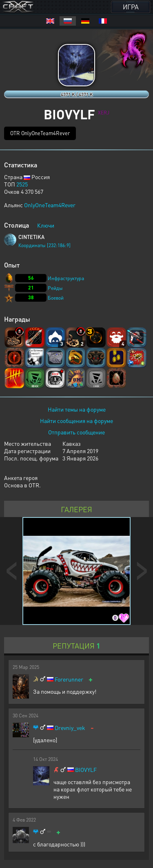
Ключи (46, 225)
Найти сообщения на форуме (76, 421)
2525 (22, 184)
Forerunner (69, 679)
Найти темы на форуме (77, 409)
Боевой (56, 298)
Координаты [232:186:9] (44, 245)
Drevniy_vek (70, 728)
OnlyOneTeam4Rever (50, 205)
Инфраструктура (66, 278)
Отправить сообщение (76, 432)
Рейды (55, 288)
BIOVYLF (86, 770)
